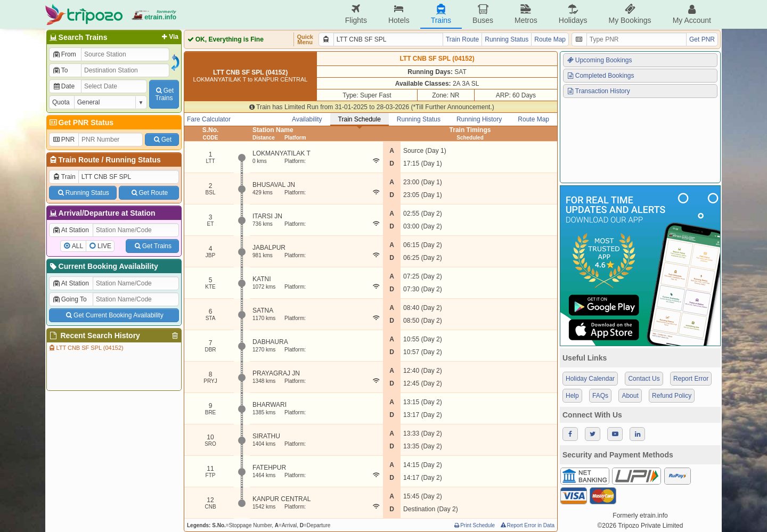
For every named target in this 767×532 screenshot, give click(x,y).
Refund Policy (672, 396)
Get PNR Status (81, 122)
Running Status (133, 160)
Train (64, 177)
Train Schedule (360, 119)
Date (63, 86)
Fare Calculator (209, 119)
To (60, 70)
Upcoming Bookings (599, 60)
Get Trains (152, 246)
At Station (71, 230)
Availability (307, 119)
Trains (441, 14)
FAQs (600, 396)
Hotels (399, 14)
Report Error (691, 379)
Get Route (149, 193)
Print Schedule (474, 525)
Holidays (573, 14)
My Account (692, 14)
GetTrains (164, 94)
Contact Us (644, 379)
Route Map (550, 39)
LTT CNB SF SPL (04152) (86, 348)
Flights (356, 14)
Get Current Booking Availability (114, 315)
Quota (61, 102)
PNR (63, 140)
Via (169, 37)
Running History (479, 119)
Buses (483, 14)
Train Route (79, 160)
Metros (526, 14)
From (64, 54)
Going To (70, 299)
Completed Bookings (600, 76)
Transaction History (598, 91)
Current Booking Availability (103, 266)
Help (572, 396)
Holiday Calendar (590, 379)
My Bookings (630, 14)
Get (162, 140)
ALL (77, 246)
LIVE (104, 246)
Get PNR (702, 39)
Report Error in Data (527, 525)
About (630, 396)
